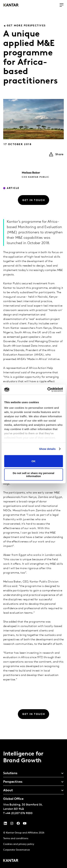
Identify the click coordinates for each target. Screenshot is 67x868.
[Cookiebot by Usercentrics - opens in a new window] (48, 390)
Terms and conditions (16, 839)
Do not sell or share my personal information (33, 475)
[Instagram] (12, 824)
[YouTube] (5, 824)
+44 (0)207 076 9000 (19, 813)
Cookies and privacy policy (19, 844)
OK (33, 461)
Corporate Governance (17, 850)
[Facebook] (18, 824)
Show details (47, 449)
